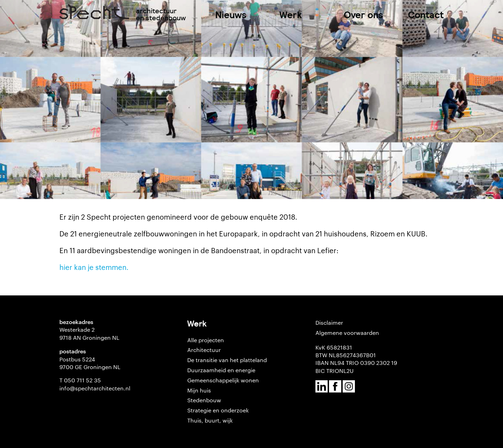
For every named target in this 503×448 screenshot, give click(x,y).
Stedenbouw (204, 400)
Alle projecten (206, 340)
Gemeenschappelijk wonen (223, 380)
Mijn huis (199, 390)
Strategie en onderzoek (218, 410)
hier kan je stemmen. (94, 267)
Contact (426, 15)
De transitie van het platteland (227, 360)
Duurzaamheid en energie (221, 370)
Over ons (363, 15)
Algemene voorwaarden (347, 333)
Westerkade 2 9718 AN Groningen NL (89, 333)
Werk (291, 15)
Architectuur (204, 350)
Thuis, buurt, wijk (210, 420)
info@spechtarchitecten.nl (95, 388)
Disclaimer (329, 322)
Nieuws (231, 15)
